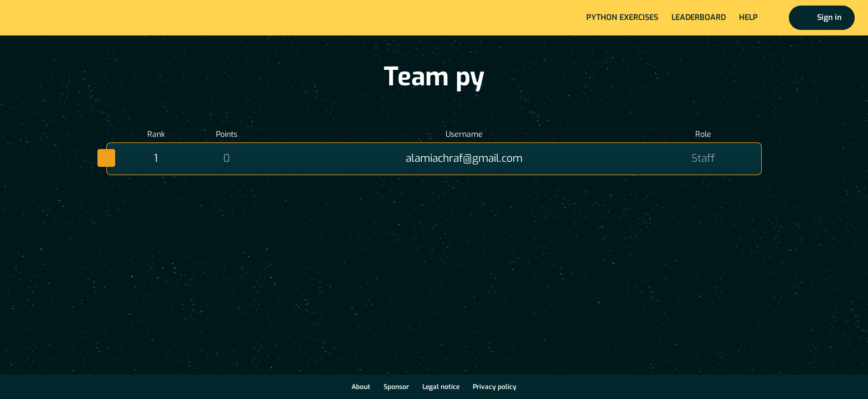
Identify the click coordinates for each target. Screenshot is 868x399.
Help (748, 17)
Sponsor (396, 387)
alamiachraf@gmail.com (464, 158)
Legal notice (441, 387)
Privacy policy (495, 387)
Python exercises (622, 17)
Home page (45, 18)
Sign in (829, 17)
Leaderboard (699, 17)
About (361, 387)
